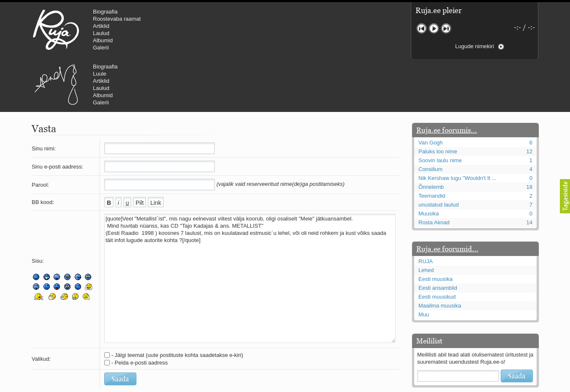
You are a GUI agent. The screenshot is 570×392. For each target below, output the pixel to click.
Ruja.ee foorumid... (447, 198)
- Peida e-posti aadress (140, 312)
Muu (424, 264)
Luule (242, 19)
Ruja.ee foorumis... (447, 79)
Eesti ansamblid (438, 237)
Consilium (430, 118)
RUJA (56, 30)
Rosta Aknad (434, 172)
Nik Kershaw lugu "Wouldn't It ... (457, 127)
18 (529, 136)
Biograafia (105, 12)
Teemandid (432, 145)
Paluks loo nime (438, 101)
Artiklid (101, 26)
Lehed (426, 219)
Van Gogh (431, 92)
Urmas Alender (199, 30)
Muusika (429, 163)
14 (529, 172)
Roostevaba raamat (117, 19)
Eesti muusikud (437, 246)
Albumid (103, 40)
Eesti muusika (436, 228)
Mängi (434, 29)
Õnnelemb (431, 136)
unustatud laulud (438, 154)
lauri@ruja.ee (224, 386)
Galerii (101, 48)
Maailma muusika (440, 255)
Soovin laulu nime (440, 110)
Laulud (101, 33)
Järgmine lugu (446, 29)
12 (529, 101)
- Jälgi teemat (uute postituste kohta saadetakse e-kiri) (177, 304)
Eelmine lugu (422, 29)
